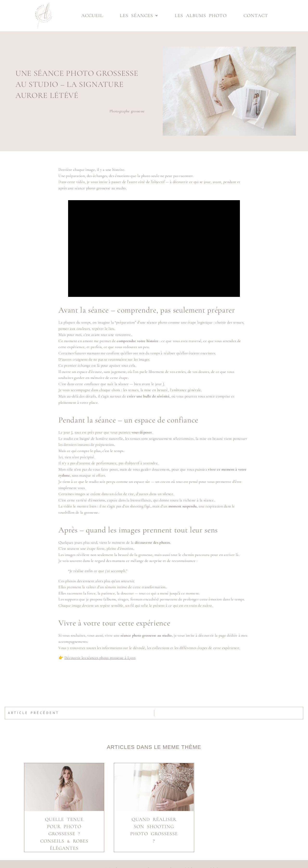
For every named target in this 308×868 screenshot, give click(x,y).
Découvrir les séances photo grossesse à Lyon (100, 658)
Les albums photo (201, 16)
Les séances (139, 16)
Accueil (92, 16)
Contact (256, 16)
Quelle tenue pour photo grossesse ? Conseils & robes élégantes (64, 834)
